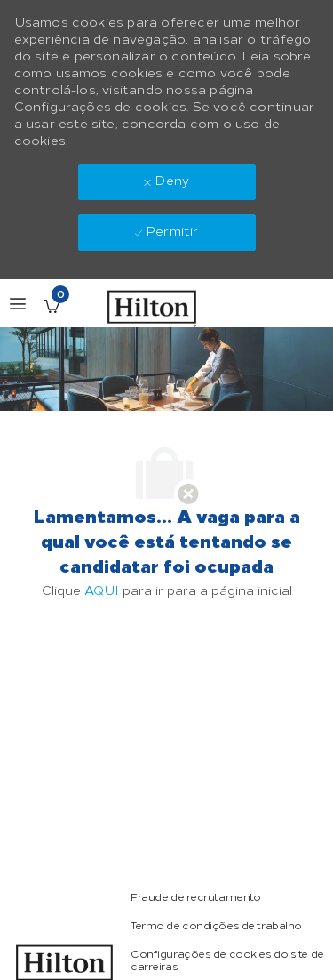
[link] (195, 897)
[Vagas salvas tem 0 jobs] (52, 306)
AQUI (102, 591)
